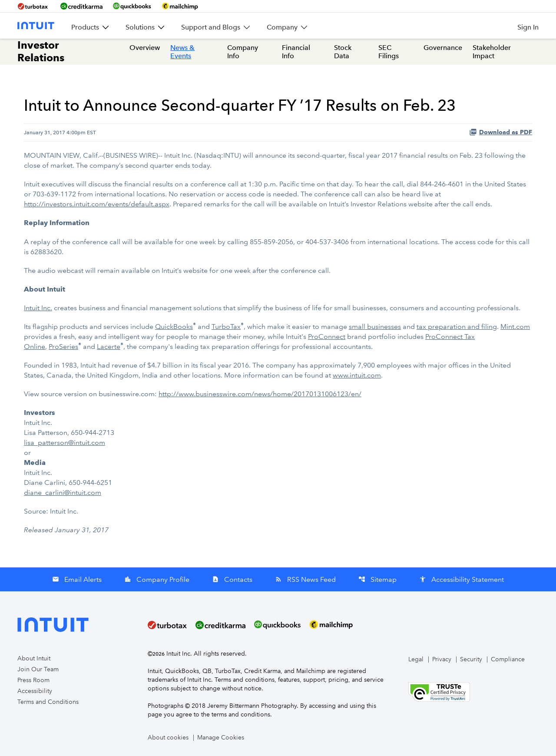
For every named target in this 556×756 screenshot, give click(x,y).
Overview (145, 48)
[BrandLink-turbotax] (34, 6)
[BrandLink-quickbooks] (132, 6)
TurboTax (226, 327)
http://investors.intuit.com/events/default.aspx (97, 204)
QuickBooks (174, 327)
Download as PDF (501, 132)
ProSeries (63, 346)
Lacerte (109, 346)
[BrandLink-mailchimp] (180, 6)
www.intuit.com (357, 375)
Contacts (232, 579)
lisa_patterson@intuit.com (65, 443)
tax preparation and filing (457, 327)
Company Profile (157, 579)
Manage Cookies (221, 738)
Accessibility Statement (462, 579)
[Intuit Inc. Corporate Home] (36, 26)
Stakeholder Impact (492, 52)
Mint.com (515, 327)
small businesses (375, 327)
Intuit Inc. (38, 308)
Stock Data (343, 52)
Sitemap (377, 579)
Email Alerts (77, 579)
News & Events (182, 52)
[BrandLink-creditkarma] (81, 6)
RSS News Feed (305, 579)
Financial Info (296, 52)
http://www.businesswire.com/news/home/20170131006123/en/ (260, 394)
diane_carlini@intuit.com (63, 492)
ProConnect (327, 337)
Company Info (243, 52)
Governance (443, 48)
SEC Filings (389, 52)
